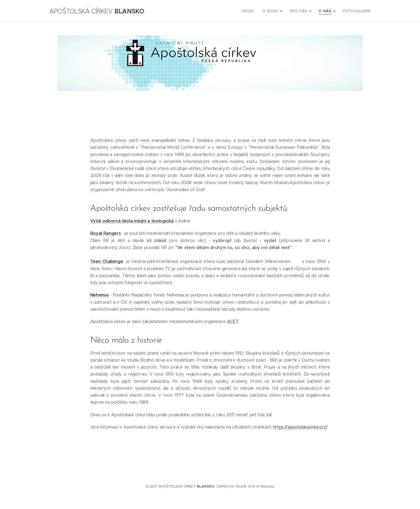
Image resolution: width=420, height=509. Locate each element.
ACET (233, 322)
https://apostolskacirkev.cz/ (300, 427)
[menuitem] (255, 11)
